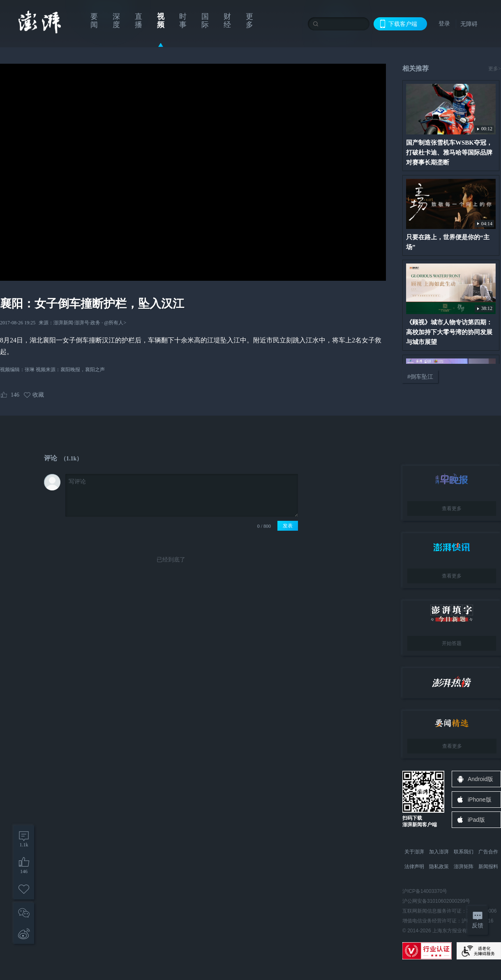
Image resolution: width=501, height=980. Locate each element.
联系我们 (464, 852)
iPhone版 (480, 800)
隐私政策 (439, 867)
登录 (444, 23)
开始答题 (452, 643)
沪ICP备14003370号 (425, 891)
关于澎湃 (414, 852)
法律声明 (414, 867)
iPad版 (476, 820)
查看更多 (452, 508)
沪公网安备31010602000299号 (436, 901)
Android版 (480, 779)
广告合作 (488, 852)
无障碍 (469, 24)
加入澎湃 (439, 852)
